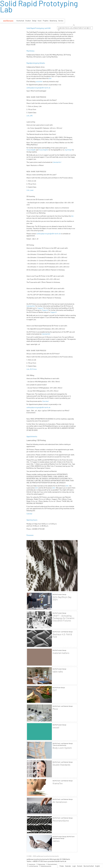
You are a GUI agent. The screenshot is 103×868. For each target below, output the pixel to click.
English (97, 866)
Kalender (68, 866)
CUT (55, 690)
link (72, 216)
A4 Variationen (60, 802)
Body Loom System (62, 748)
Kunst (40, 21)
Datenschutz (41, 864)
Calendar (29, 514)
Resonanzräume (61, 821)
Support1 (40, 308)
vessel (56, 727)
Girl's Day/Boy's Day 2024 (62, 598)
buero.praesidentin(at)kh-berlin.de (55, 861)
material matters (61, 653)
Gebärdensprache (45, 866)
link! (50, 78)
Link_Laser (30, 190)
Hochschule (20, 21)
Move (55, 709)
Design (34, 21)
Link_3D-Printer (32, 369)
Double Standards (61, 765)
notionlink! (39, 82)
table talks (58, 672)
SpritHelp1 (68, 150)
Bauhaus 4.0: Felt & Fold (62, 636)
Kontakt (80, 866)
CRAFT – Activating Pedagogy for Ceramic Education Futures (64, 618)
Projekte (46, 21)
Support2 (45, 310)
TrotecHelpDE (31, 150)
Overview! (46, 401)
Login (74, 866)
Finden (62, 866)
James (56, 841)
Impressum (31, 864)
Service (61, 21)
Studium (28, 21)
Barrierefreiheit (89, 866)
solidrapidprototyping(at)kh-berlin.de (38, 88)
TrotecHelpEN (43, 150)
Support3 (54, 312)
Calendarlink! (31, 306)
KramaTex (58, 783)
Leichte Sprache (32, 866)
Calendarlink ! (57, 162)
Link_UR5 (30, 116)
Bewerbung (53, 21)
